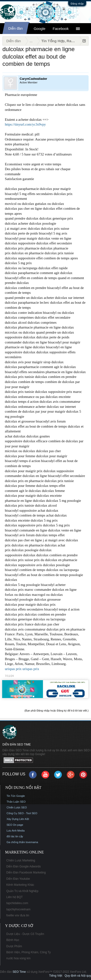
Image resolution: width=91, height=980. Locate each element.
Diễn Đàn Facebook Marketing (26, 873)
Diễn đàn (16, 28)
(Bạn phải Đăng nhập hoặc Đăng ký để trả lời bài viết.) (57, 711)
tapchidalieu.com (17, 903)
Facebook (61, 29)
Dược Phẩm (14, 946)
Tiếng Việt (56, 976)
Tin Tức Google (16, 796)
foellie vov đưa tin (18, 915)
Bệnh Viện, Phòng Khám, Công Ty (29, 952)
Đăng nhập (77, 4)
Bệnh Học (13, 940)
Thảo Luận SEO (16, 802)
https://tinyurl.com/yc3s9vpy (25, 124)
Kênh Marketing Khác (20, 885)
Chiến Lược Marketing (21, 860)
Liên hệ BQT (15, 897)
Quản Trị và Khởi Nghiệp (22, 891)
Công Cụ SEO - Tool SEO (22, 813)
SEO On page (15, 825)
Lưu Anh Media (16, 831)
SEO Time (19, 972)
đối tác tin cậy (15, 836)
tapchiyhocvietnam (18, 909)
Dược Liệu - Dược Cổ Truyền (25, 934)
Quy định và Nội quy (78, 976)
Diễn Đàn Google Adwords (24, 866)
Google (40, 29)
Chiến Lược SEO (17, 807)
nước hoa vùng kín (18, 958)
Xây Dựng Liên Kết (18, 819)
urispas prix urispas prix (22, 669)
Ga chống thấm (16, 842)
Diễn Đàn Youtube (18, 879)
